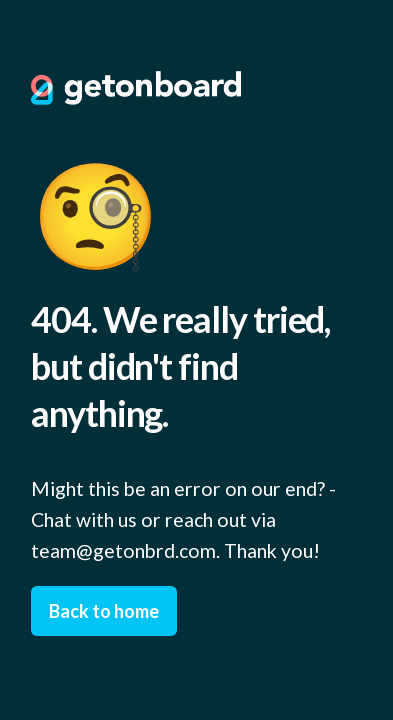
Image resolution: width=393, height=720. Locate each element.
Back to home (104, 611)
